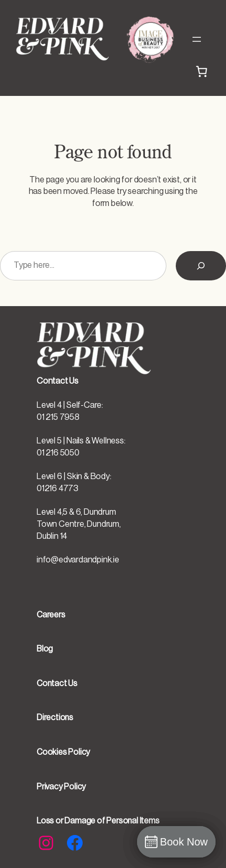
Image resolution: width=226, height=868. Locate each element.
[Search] (201, 266)
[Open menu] (197, 39)
